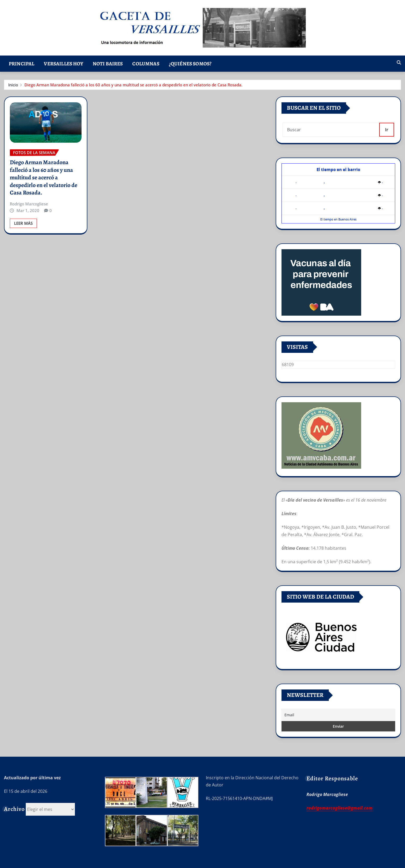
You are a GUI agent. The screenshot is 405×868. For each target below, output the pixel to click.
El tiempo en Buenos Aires (338, 219)
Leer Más (23, 223)
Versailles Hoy (63, 64)
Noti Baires (108, 64)
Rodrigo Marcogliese (29, 204)
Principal (22, 64)
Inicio (13, 85)
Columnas (146, 64)
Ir (387, 130)
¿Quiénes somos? (190, 64)
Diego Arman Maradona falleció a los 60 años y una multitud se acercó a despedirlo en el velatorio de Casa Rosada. (133, 85)
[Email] (338, 715)
